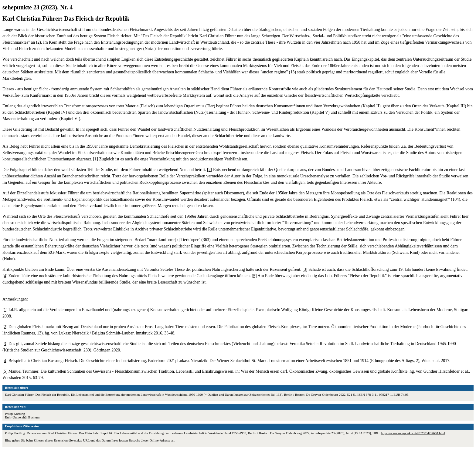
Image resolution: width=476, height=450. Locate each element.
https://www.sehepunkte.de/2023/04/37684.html (413, 433)
